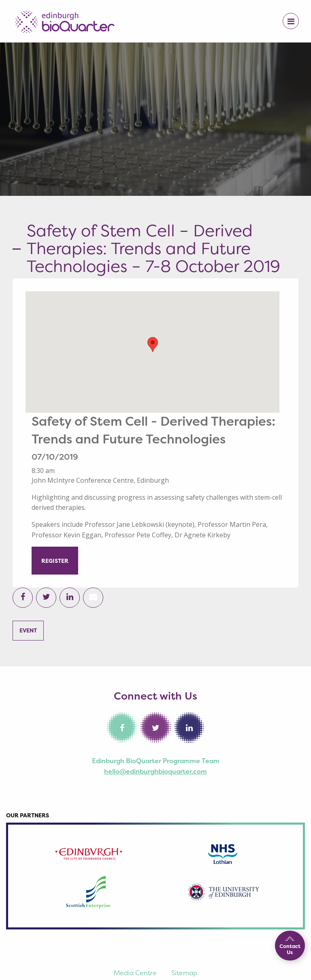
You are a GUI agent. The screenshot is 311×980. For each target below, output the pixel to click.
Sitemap (184, 973)
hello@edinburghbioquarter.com (155, 771)
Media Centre (135, 973)
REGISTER (55, 561)
